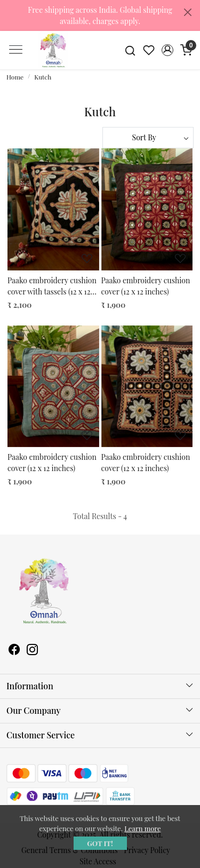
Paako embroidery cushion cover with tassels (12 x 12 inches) (52, 286)
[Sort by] (148, 138)
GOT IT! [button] (100, 843)
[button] (167, 50)
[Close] (188, 12)
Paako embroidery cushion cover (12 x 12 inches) (146, 286)
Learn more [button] (142, 828)
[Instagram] (33, 651)
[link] (130, 50)
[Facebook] (14, 651)
